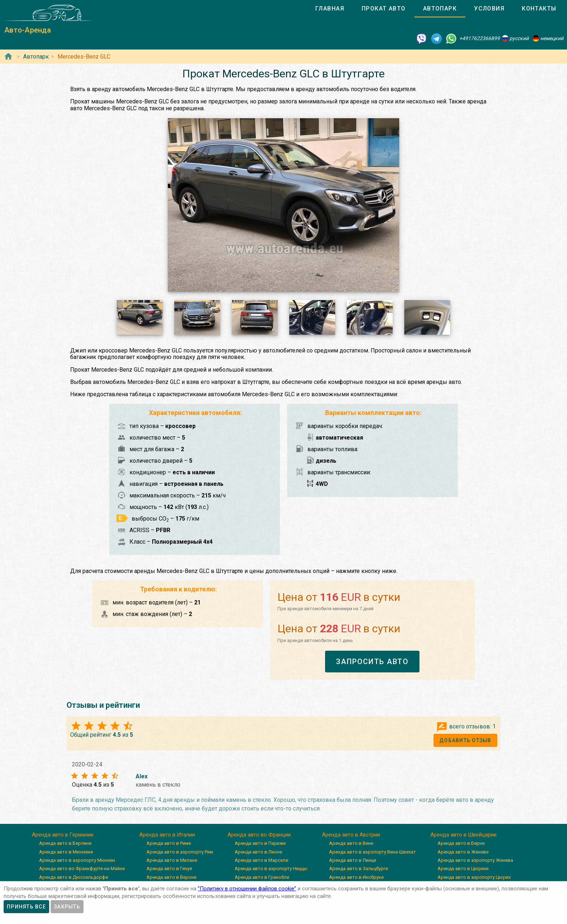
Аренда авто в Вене (351, 843)
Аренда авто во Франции (259, 835)
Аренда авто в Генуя (169, 869)
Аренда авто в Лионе (258, 852)
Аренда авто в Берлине (65, 843)
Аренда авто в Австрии (351, 835)
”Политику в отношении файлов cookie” (247, 889)
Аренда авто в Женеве (463, 852)
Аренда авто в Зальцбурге (359, 869)
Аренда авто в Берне (461, 843)
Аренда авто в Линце (353, 860)
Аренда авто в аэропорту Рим (180, 852)
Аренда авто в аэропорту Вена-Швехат (372, 852)
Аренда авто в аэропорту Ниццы (271, 869)
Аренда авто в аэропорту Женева (475, 860)
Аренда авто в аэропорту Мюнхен (77, 860)
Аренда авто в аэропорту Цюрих (474, 877)
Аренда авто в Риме (169, 843)
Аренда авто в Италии (167, 835)
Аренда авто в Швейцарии (463, 835)
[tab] (330, 9)
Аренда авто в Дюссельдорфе (74, 877)
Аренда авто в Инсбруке (356, 877)
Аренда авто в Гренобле (262, 877)
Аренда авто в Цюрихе (463, 869)
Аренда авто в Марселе (261, 860)
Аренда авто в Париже (260, 843)
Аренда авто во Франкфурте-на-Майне (82, 869)
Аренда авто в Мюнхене (66, 852)
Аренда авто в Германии (63, 835)
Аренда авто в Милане (172, 860)
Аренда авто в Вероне (171, 877)
